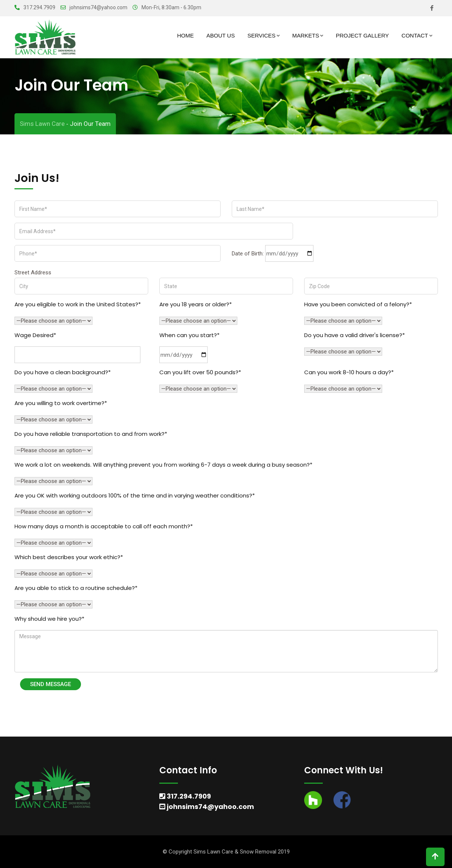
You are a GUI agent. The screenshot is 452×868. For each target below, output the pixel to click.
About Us (221, 35)
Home (186, 35)
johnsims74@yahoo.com (98, 7)
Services (261, 35)
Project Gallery (362, 35)
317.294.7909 (39, 7)
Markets (306, 35)
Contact (415, 35)
